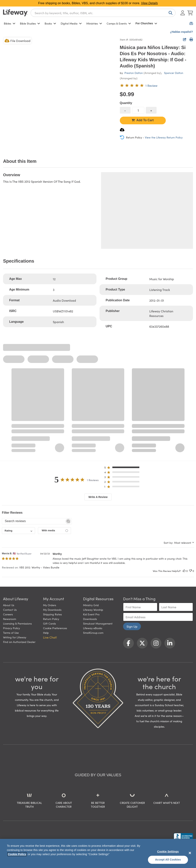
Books (50, 23)
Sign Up (132, 626)
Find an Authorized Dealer (19, 642)
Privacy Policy (11, 628)
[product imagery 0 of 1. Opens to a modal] (59, 93)
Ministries (94, 23)
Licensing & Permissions (17, 623)
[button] (123, 468)
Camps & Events (119, 23)
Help (46, 633)
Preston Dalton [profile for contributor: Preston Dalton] (134, 73)
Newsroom (10, 619)
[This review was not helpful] (190, 571)
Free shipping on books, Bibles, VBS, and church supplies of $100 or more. (98, 3)
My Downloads (52, 610)
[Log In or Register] (183, 13)
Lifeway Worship (93, 610)
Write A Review (98, 497)
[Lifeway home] (15, 13)
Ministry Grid (91, 605)
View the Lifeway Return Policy (164, 137)
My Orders (50, 605)
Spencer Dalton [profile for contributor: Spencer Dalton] (174, 73)
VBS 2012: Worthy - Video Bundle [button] (39, 567)
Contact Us (10, 610)
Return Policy (51, 619)
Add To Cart (143, 120)
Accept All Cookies (168, 860)
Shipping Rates (52, 614)
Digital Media (71, 23)
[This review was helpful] (184, 571)
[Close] (190, 853)
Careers (8, 614)
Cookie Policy (17, 854)
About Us (9, 605)
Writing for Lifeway (15, 637)
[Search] (170, 13)
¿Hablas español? (181, 32)
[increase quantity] (151, 110)
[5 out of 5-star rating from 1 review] (139, 85)
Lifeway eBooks (93, 628)
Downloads (90, 619)
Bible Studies (30, 23)
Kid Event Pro (91, 614)
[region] (98, 853)
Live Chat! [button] (50, 637)
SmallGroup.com (93, 633)
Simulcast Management (98, 623)
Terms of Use (11, 633)
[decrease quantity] (125, 110)
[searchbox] (33, 521)
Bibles (10, 23)
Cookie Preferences (55, 628)
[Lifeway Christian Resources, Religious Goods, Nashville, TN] (183, 837)
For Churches (146, 23)
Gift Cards (49, 623)
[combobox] (103, 13)
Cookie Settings (168, 852)
